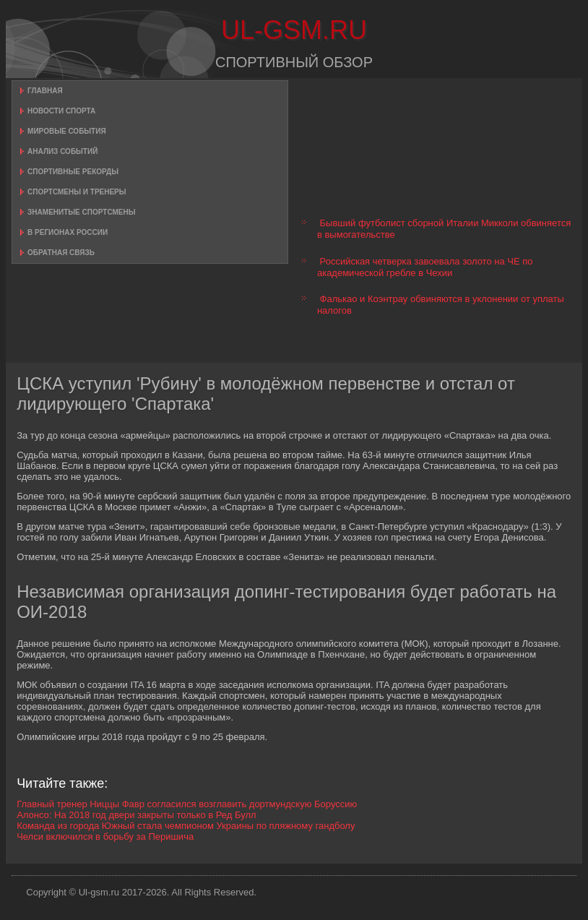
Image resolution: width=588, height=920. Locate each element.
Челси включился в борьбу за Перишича (105, 837)
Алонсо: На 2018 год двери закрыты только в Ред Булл (137, 815)
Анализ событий (62, 151)
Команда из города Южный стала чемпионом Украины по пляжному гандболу (186, 826)
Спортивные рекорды (73, 172)
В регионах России (68, 232)
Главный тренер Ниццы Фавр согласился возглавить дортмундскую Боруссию (187, 804)
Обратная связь (61, 253)
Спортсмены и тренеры (77, 192)
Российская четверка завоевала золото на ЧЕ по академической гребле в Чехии (425, 267)
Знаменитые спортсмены (81, 212)
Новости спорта (61, 111)
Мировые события (67, 131)
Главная (45, 91)
